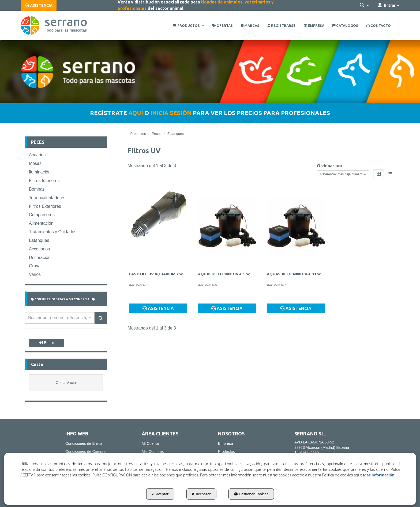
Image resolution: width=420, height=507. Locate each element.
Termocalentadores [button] (47, 198)
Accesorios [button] (39, 249)
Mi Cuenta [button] (150, 443)
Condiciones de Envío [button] (84, 443)
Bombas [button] (37, 189)
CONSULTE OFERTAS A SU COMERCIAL (63, 299)
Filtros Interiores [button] (44, 181)
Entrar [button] (47, 343)
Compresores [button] (42, 215)
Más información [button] (379, 475)
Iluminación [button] (40, 172)
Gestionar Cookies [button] (251, 494)
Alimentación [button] (41, 223)
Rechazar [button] (201, 494)
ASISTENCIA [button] (158, 308)
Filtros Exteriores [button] (45, 206)
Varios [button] (35, 274)
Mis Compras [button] (153, 452)
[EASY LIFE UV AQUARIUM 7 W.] (158, 228)
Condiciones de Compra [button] (85, 452)
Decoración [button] (40, 258)
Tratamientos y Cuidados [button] (53, 232)
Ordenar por (330, 166)
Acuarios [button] (37, 155)
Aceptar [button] (160, 494)
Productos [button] (226, 452)
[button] (39, 5)
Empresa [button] (226, 443)
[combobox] (343, 175)
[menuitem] (39, 5)
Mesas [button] (35, 163)
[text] (60, 318)
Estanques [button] (39, 240)
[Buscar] (101, 318)
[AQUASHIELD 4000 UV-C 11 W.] (296, 228)
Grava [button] (35, 266)
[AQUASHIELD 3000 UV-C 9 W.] (227, 228)
